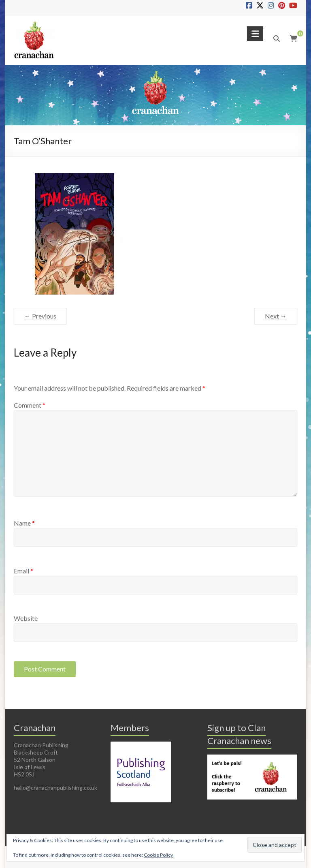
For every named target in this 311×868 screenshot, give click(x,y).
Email (23, 571)
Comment (30, 405)
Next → (276, 316)
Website (26, 618)
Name (24, 523)
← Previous (40, 316)
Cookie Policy (158, 855)
